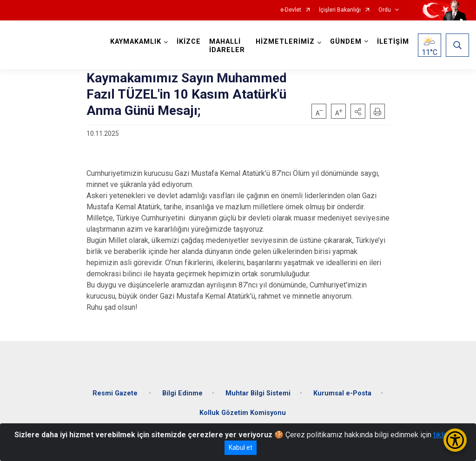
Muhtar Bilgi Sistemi (258, 393)
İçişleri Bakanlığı (340, 10)
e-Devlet (291, 10)
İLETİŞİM (393, 42)
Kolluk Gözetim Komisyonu (243, 413)
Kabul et (241, 448)
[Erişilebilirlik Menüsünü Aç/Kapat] (455, 440)
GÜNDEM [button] (346, 42)
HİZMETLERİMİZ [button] (285, 42)
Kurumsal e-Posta (342, 393)
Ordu (385, 10)
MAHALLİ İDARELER (227, 46)
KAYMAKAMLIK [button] (136, 42)
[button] (358, 111)
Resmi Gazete (116, 393)
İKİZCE (189, 42)
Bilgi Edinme (182, 393)
